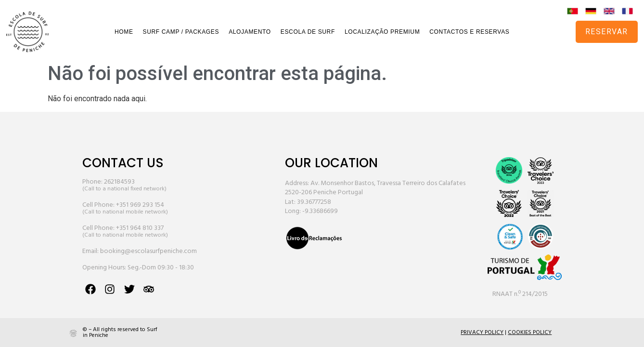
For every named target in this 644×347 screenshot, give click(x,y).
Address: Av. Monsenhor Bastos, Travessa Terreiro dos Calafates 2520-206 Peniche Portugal (375, 188)
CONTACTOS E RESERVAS (469, 32)
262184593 (119, 182)
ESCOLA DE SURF (308, 32)
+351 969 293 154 (140, 205)
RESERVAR (607, 32)
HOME (124, 32)
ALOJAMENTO (250, 32)
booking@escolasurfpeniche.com (148, 251)
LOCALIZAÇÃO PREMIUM (382, 32)
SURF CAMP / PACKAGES (181, 32)
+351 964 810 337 (140, 228)
